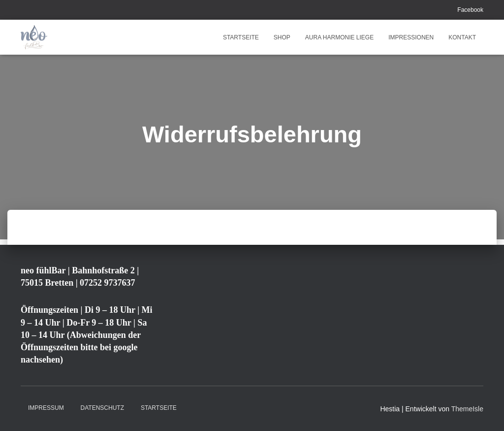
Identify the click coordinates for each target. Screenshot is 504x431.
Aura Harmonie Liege (339, 37)
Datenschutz (102, 408)
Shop (282, 37)
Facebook (470, 10)
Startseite (241, 37)
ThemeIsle (467, 409)
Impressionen (411, 37)
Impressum (46, 408)
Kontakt (462, 37)
